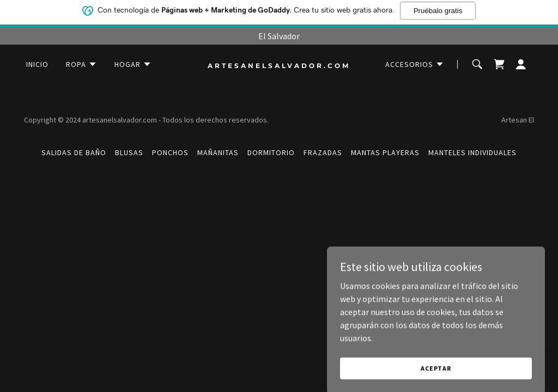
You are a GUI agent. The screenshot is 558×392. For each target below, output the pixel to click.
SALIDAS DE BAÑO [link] (74, 152)
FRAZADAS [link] (323, 152)
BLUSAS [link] (129, 152)
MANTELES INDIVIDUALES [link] (472, 152)
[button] (81, 64)
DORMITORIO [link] (271, 152)
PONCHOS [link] (170, 152)
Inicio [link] (37, 64)
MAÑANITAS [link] (218, 152)
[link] (279, 65)
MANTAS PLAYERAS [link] (385, 152)
